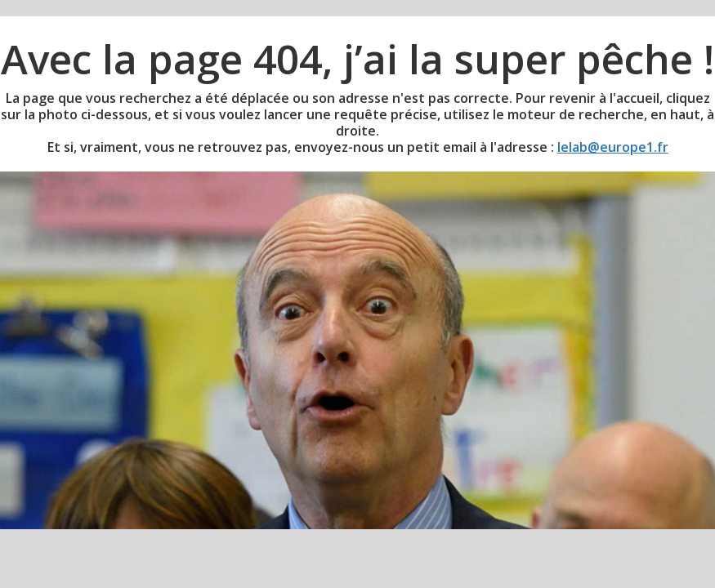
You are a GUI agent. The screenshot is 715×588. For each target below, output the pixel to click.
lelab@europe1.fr (613, 147)
